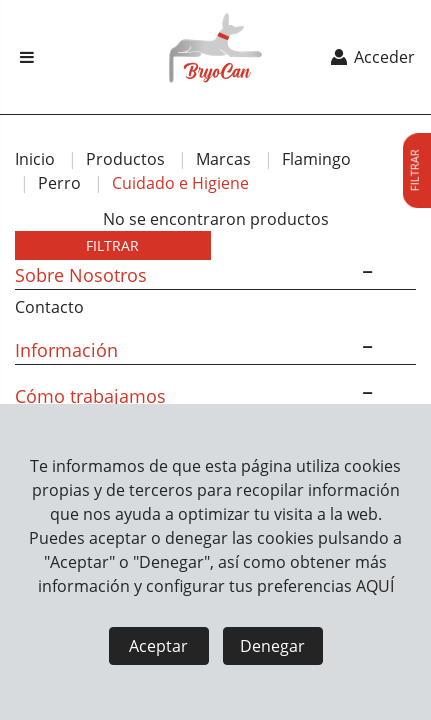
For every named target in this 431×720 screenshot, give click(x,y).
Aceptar (158, 646)
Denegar (272, 646)
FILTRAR (112, 245)
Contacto (49, 307)
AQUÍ (375, 586)
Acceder (371, 57)
